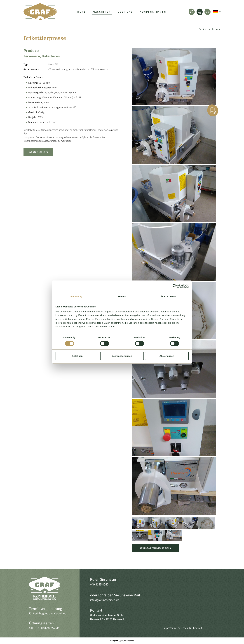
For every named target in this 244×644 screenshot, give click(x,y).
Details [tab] (122, 296)
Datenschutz (184, 628)
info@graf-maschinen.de (105, 600)
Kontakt (96, 610)
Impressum (170, 628)
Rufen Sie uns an (103, 579)
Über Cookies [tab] (169, 296)
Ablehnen (77, 356)
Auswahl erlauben (122, 356)
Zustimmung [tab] (75, 296)
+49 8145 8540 (99, 584)
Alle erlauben (167, 356)
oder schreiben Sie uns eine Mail (115, 595)
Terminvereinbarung (46, 609)
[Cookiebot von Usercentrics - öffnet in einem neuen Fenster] (175, 286)
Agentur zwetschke (126, 641)
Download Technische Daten (155, 548)
